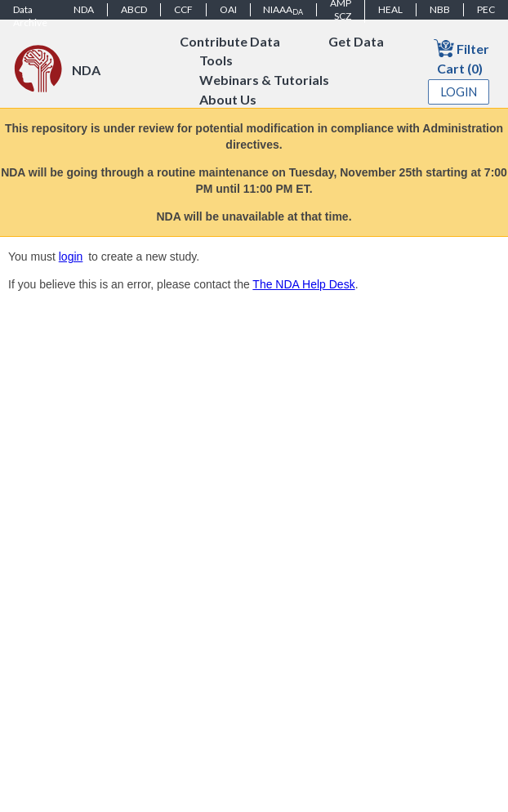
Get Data (356, 41)
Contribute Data (230, 41)
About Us (228, 100)
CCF (183, 9)
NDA (84, 9)
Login (459, 92)
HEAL (390, 9)
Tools (216, 61)
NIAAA (283, 10)
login (71, 257)
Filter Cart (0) (461, 57)
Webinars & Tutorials (264, 80)
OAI (228, 9)
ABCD (134, 9)
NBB (440, 9)
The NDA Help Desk (303, 284)
